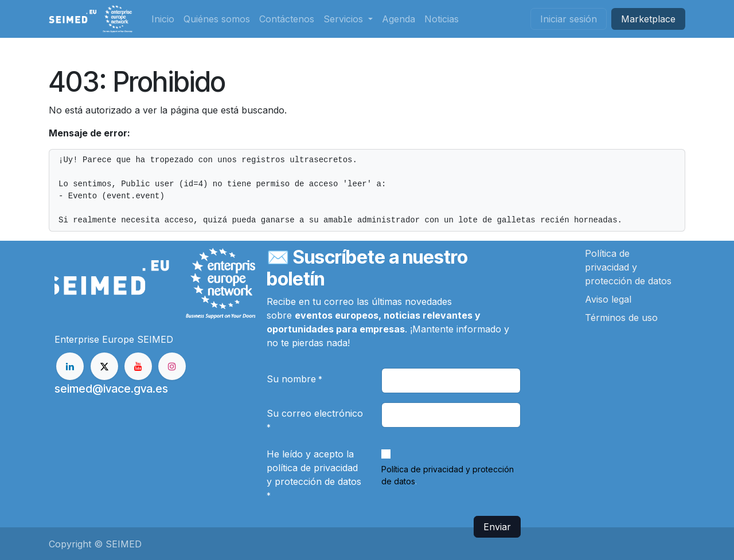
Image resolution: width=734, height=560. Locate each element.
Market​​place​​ (648, 19)
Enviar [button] (497, 527)
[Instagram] (172, 366)
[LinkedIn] (70, 366)
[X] (104, 366)
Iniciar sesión (569, 19)
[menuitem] (163, 19)
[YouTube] (138, 366)
